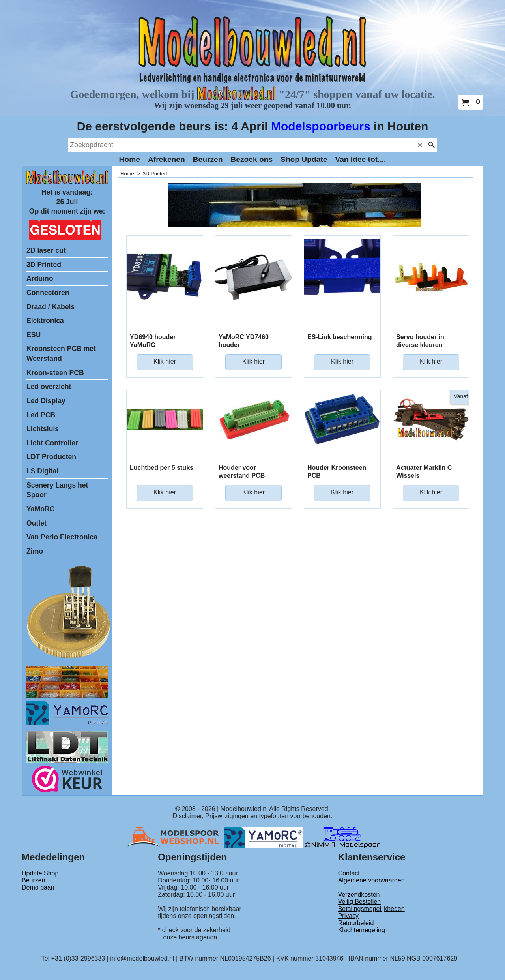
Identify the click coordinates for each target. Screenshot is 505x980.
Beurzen (34, 880)
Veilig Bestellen (360, 902)
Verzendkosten (359, 895)
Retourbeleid (356, 923)
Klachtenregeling (362, 930)
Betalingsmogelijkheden (371, 909)
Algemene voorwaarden (371, 880)
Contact (349, 873)
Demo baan (38, 887)
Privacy (348, 916)
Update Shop (40, 873)
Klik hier (165, 361)
